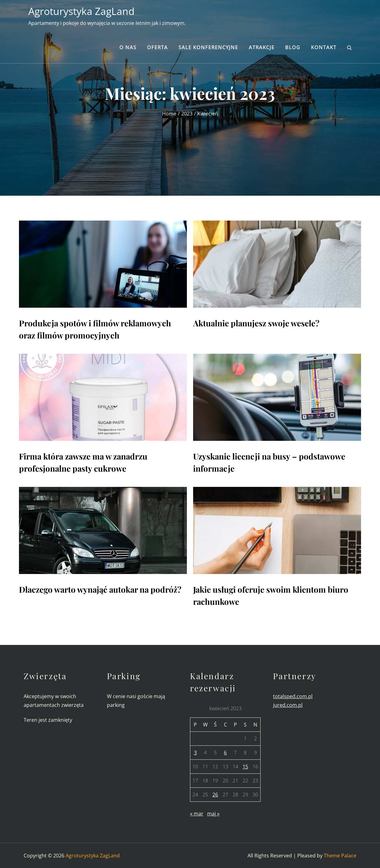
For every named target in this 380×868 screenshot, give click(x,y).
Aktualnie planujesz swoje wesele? (256, 323)
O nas (128, 47)
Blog (293, 47)
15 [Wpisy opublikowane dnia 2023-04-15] (245, 767)
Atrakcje (262, 47)
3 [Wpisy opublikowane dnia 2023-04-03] (195, 753)
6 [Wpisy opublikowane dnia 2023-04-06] (225, 753)
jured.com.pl (288, 705)
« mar (197, 814)
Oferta (158, 47)
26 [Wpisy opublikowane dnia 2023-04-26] (215, 795)
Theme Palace (340, 856)
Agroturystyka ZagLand (81, 11)
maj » (213, 814)
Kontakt (324, 47)
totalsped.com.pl (293, 696)
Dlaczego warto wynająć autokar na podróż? (100, 589)
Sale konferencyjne (208, 47)
